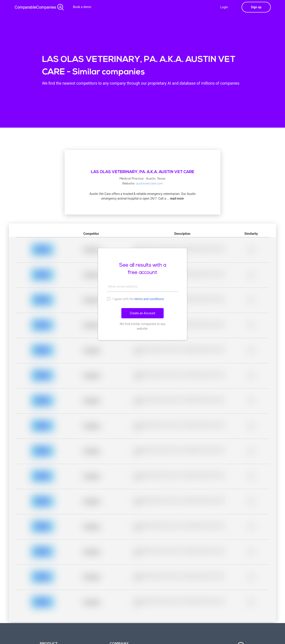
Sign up (256, 7)
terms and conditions (149, 299)
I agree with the (135, 299)
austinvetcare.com (149, 184)
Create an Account (143, 313)
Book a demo (82, 7)
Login (224, 7)
